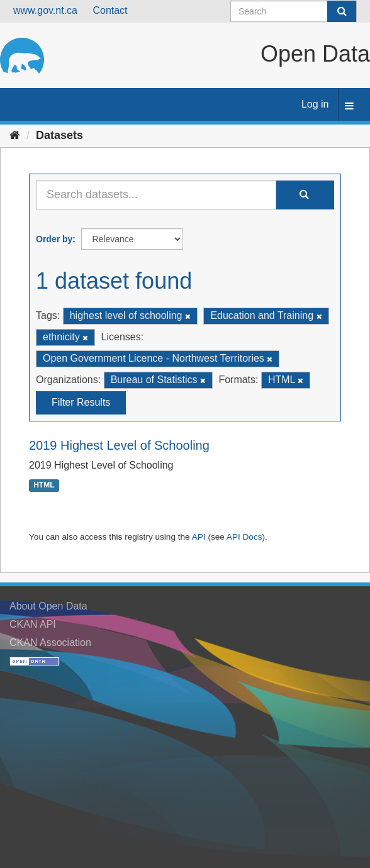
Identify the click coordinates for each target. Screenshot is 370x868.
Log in (315, 104)
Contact (110, 10)
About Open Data (48, 606)
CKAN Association (50, 643)
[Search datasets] (294, 11)
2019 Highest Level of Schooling (119, 445)
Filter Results (81, 402)
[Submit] (342, 11)
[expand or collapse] (349, 107)
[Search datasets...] (156, 195)
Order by (54, 239)
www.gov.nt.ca (45, 10)
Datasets (59, 135)
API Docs (244, 537)
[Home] (15, 135)
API (199, 537)
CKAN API (33, 624)
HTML (44, 485)
